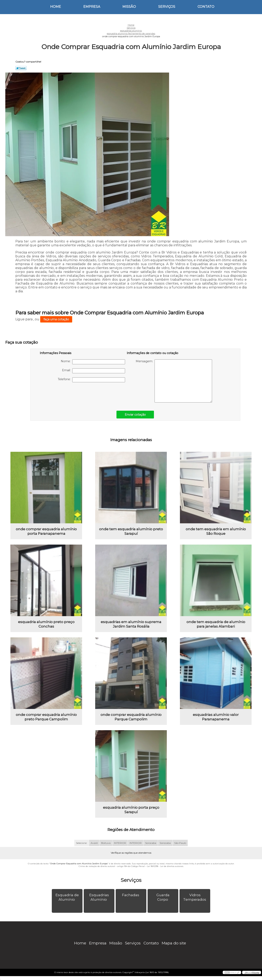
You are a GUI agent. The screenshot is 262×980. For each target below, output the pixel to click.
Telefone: (91, 380)
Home (56, 7)
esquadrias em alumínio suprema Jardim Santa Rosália (131, 624)
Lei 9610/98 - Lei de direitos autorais (165, 866)
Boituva (106, 843)
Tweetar (21, 68)
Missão (129, 7)
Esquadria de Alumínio (67, 897)
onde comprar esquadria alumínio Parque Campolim (131, 717)
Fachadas (131, 895)
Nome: (93, 362)
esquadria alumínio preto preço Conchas (46, 624)
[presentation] (66, 394)
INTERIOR (120, 843)
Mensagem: (174, 381)
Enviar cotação (135, 415)
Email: (94, 371)
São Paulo (180, 843)
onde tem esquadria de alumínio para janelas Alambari (216, 624)
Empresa (92, 7)
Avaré (94, 843)
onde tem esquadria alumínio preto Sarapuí (131, 531)
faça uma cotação (56, 319)
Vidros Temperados (195, 897)
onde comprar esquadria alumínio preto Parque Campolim (46, 717)
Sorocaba (151, 843)
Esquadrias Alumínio (99, 897)
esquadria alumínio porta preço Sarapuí (131, 810)
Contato (206, 7)
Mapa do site (174, 943)
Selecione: (82, 843)
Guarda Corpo (163, 897)
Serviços (167, 7)
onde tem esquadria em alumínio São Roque (216, 531)
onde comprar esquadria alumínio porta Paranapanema (46, 531)
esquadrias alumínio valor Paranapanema (216, 717)
